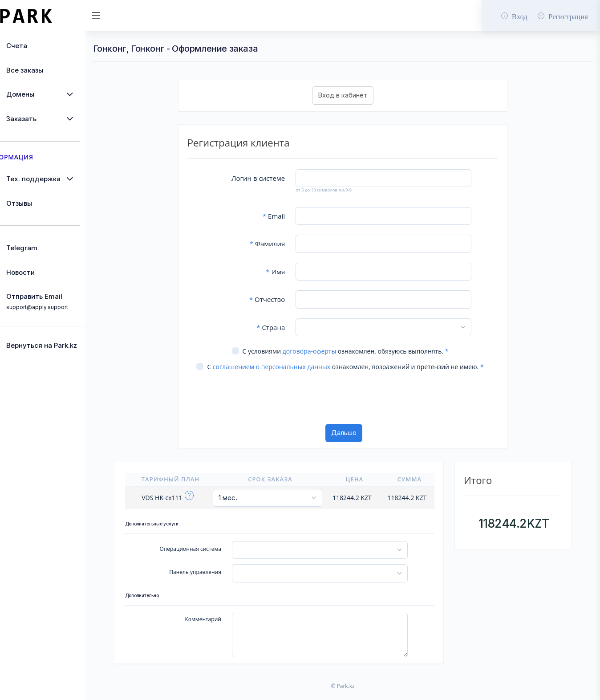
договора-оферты (322, 351)
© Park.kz (355, 695)
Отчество (283, 299)
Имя (292, 272)
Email (290, 216)
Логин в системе (274, 178)
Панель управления (215, 581)
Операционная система (210, 558)
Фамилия (283, 244)
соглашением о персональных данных (287, 367)
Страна (287, 327)
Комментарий (223, 628)
